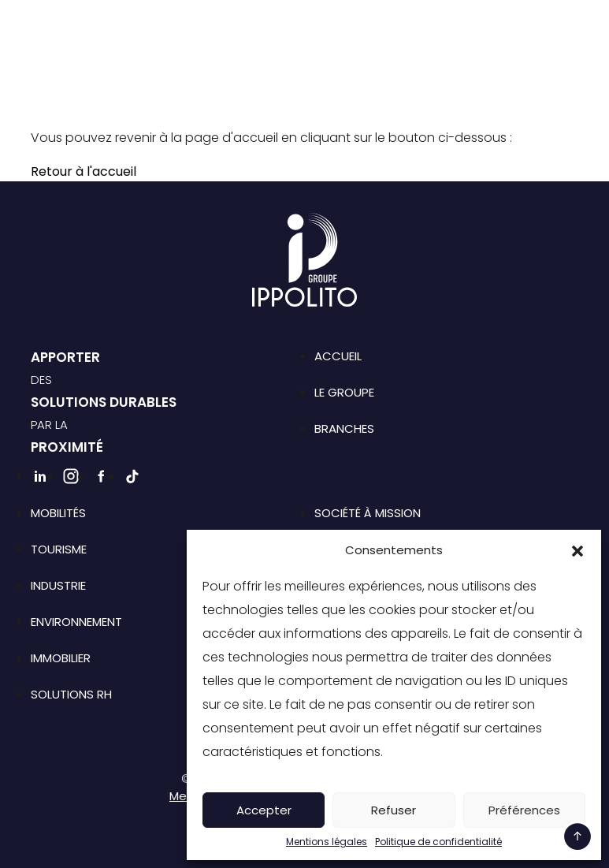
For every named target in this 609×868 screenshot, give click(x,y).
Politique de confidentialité (438, 842)
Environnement (76, 622)
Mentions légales (327, 842)
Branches (344, 428)
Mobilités (58, 513)
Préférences (524, 810)
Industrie (58, 585)
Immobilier (61, 658)
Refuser (394, 810)
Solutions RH (71, 694)
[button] (577, 550)
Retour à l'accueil (84, 171)
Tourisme (59, 549)
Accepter (264, 810)
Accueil (338, 356)
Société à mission (368, 513)
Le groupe (344, 392)
